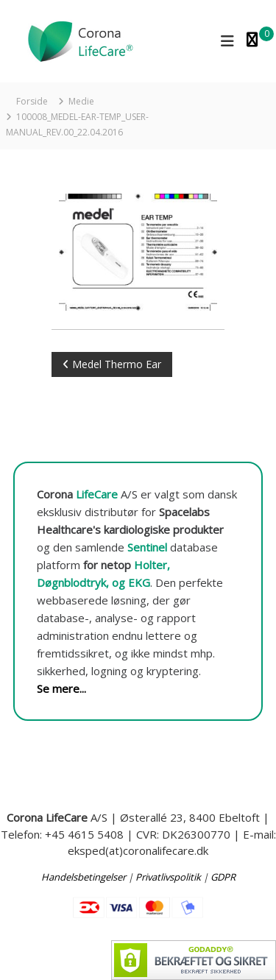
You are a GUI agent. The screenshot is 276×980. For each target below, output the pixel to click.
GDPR (223, 877)
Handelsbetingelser (84, 877)
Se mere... (61, 688)
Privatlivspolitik (168, 877)
